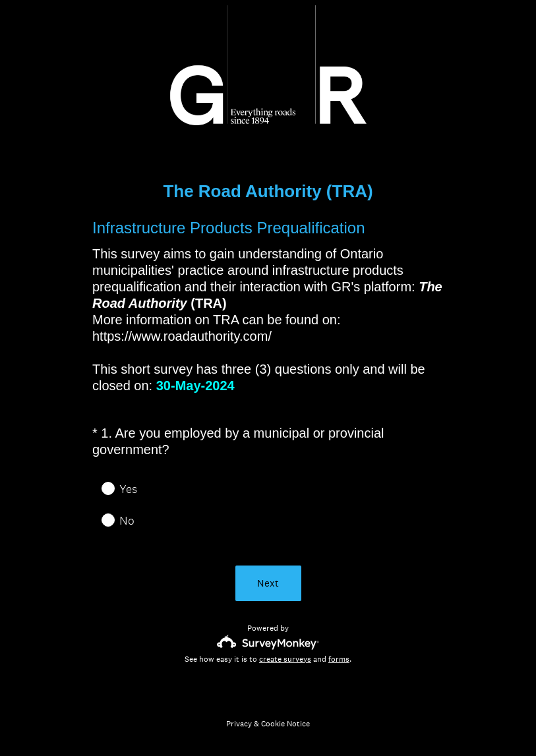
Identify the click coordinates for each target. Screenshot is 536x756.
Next (268, 583)
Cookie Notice (285, 724)
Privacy (239, 724)
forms (339, 659)
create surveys (285, 659)
